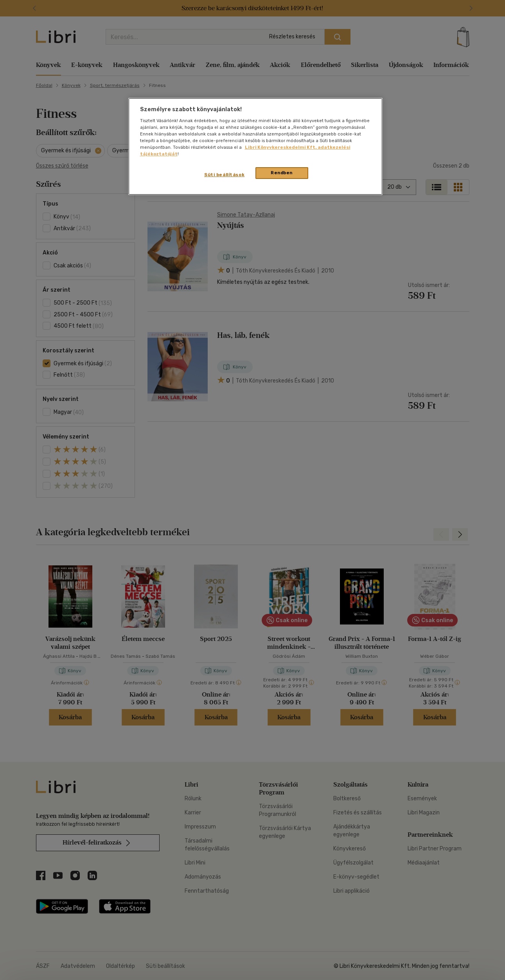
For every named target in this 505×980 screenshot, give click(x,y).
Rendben (282, 173)
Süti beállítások (224, 175)
